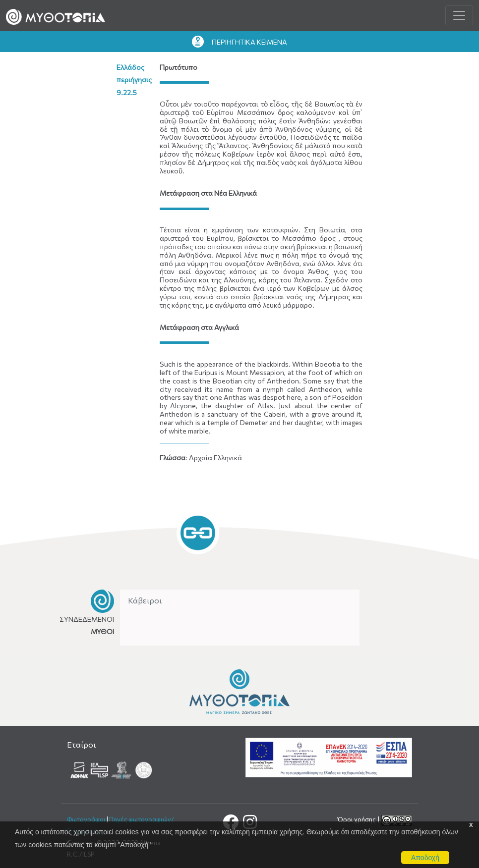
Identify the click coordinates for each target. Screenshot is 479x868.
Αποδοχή (425, 858)
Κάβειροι (145, 600)
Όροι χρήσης (357, 819)
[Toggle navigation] (459, 15)
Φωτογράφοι (86, 819)
